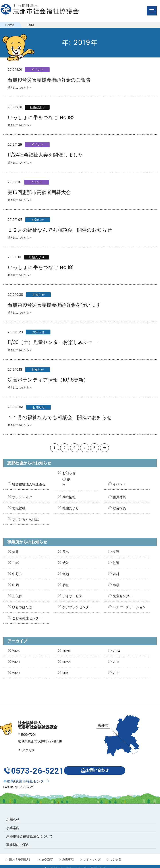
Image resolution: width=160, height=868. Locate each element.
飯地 (66, 574)
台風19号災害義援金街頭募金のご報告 (49, 80)
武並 (66, 563)
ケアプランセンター (77, 607)
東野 (116, 552)
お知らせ (38, 220)
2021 (116, 662)
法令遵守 (47, 855)
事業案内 (13, 824)
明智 (66, 585)
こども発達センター (27, 618)
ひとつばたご (22, 607)
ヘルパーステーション (129, 607)
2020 (16, 673)
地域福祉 (19, 508)
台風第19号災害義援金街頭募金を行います (54, 305)
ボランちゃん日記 (25, 519)
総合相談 (119, 508)
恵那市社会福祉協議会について (29, 832)
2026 (16, 651)
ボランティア (22, 497)
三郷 (15, 563)
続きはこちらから (18, 87)
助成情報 (69, 497)
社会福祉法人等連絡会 (29, 484)
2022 (66, 662)
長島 (66, 552)
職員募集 (119, 497)
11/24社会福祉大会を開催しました (45, 155)
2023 (16, 662)
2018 (116, 673)
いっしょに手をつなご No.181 (41, 267)
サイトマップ (92, 855)
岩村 (116, 574)
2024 (117, 651)
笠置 (116, 563)
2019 (66, 673)
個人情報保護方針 (20, 855)
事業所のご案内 (18, 840)
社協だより (37, 107)
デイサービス (72, 596)
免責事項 (68, 855)
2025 (66, 651)
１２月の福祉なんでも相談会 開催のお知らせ (60, 230)
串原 (116, 585)
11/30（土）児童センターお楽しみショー (53, 342)
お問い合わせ (97, 768)
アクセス (26, 750)
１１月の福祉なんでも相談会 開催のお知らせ (60, 417)
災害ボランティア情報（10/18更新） (48, 380)
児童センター (123, 596)
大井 (15, 552)
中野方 (17, 574)
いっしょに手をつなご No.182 (41, 117)
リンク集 (116, 855)
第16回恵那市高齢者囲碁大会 (39, 192)
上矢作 (17, 596)
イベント (37, 70)
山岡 (15, 585)
